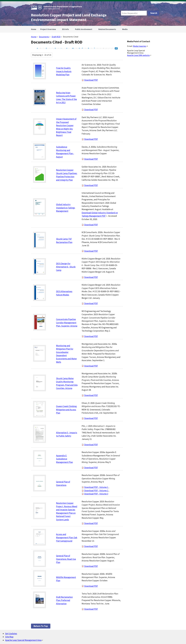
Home (34, 37)
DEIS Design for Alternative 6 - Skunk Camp (66, 267)
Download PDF (91, 80)
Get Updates (11, 634)
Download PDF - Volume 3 (96, 494)
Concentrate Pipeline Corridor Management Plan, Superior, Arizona (67, 323)
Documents (44, 37)
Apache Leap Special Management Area (24, 640)
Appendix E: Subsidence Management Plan (64, 459)
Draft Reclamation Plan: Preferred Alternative (64, 600)
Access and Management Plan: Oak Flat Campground (67, 538)
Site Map (9, 637)
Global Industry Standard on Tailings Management (66, 208)
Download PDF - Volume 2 (96, 491)
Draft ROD (56, 37)
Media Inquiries (141, 46)
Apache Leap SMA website (139, 55)
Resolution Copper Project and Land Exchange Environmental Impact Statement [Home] (69, 17)
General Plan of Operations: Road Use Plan (66, 559)
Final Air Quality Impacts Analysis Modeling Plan (64, 71)
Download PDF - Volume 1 (96, 487)
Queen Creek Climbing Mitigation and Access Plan (66, 410)
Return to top (41, 626)
